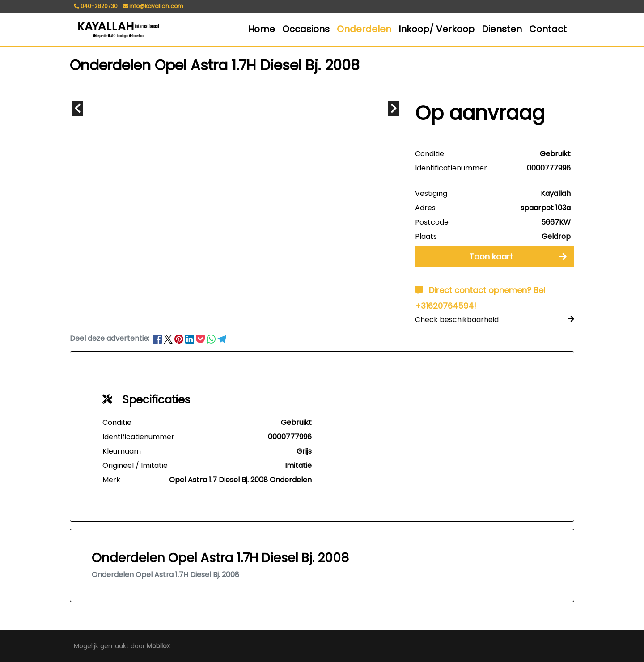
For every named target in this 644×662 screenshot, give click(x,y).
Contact (548, 29)
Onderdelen (364, 29)
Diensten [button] (502, 29)
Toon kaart (518, 256)
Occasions (306, 29)
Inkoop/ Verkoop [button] (436, 29)
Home (261, 29)
